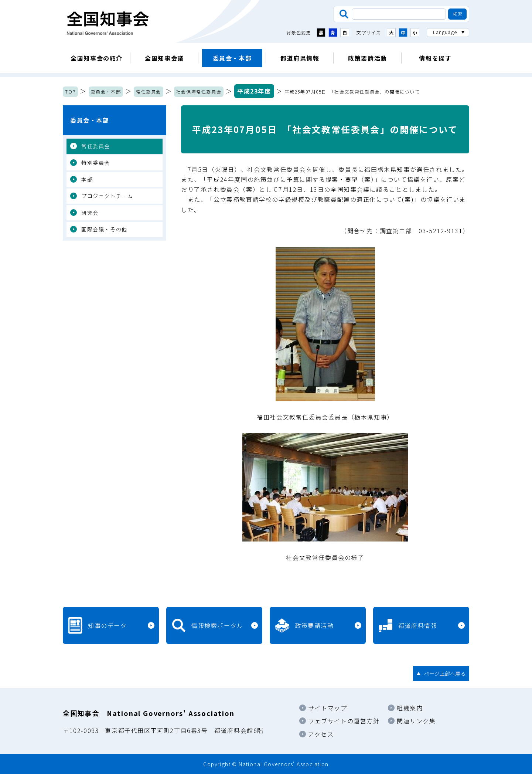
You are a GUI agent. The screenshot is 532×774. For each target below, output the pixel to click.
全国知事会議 (164, 58)
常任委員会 (149, 91)
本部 (87, 179)
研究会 (90, 213)
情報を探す (435, 58)
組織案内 (410, 708)
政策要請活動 (368, 58)
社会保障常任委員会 (199, 91)
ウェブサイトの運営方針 (344, 721)
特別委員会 (96, 163)
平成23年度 (254, 91)
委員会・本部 (232, 58)
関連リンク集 (416, 721)
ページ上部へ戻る (445, 673)
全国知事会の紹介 (97, 58)
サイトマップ (328, 708)
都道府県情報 (300, 58)
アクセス (321, 734)
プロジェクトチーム (107, 196)
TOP (70, 91)
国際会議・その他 (104, 229)
